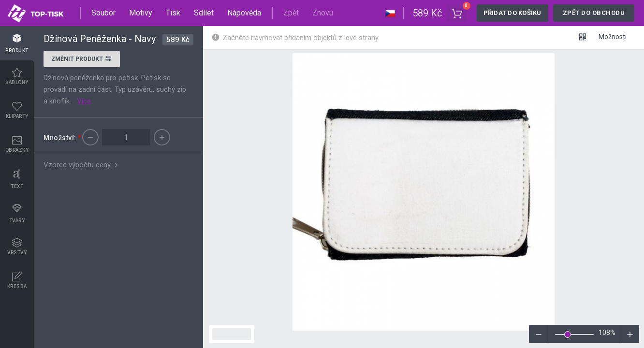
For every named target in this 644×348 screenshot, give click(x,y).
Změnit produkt (82, 60)
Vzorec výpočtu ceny (82, 165)
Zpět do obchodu (594, 13)
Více (84, 101)
